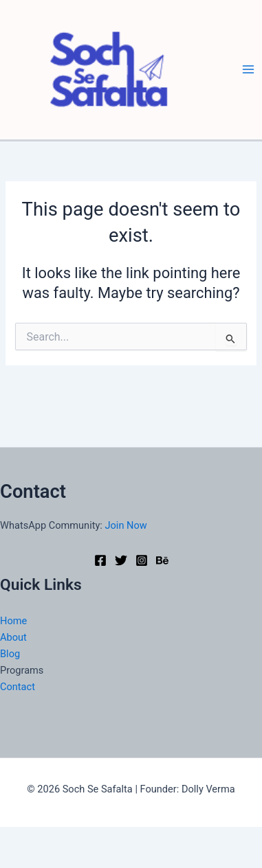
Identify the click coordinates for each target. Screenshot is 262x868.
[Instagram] (142, 560)
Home (13, 621)
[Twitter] (121, 560)
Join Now (126, 525)
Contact (18, 687)
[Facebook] (100, 560)
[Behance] (162, 560)
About (13, 637)
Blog (10, 654)
